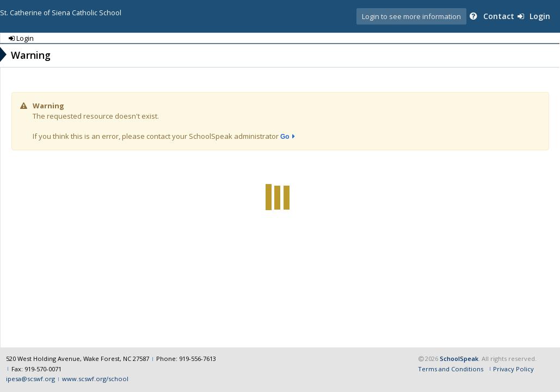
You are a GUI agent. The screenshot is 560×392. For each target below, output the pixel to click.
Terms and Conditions (451, 369)
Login (534, 16)
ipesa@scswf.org (30, 379)
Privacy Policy (513, 369)
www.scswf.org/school (95, 379)
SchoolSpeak (459, 359)
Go (285, 137)
